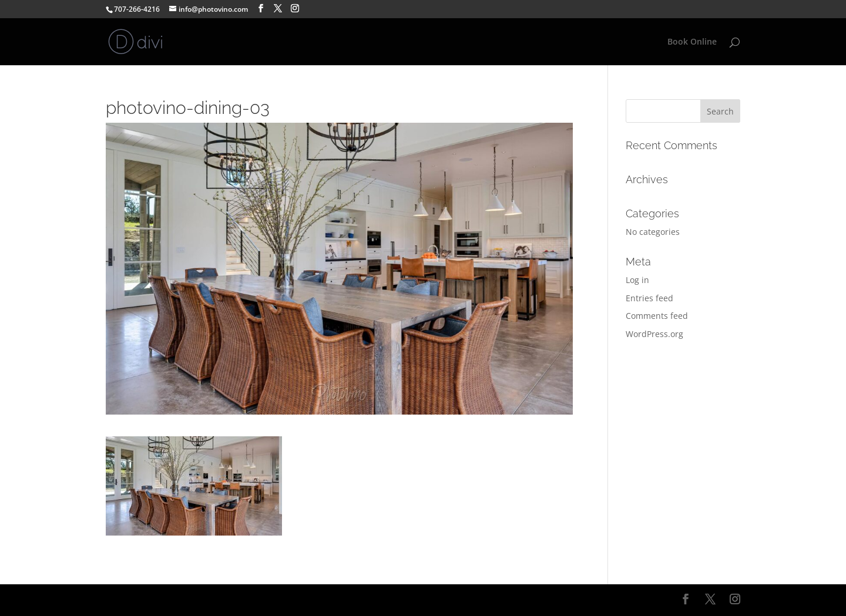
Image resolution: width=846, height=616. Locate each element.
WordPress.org (654, 334)
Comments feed (657, 316)
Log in (637, 280)
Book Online (692, 42)
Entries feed (649, 298)
